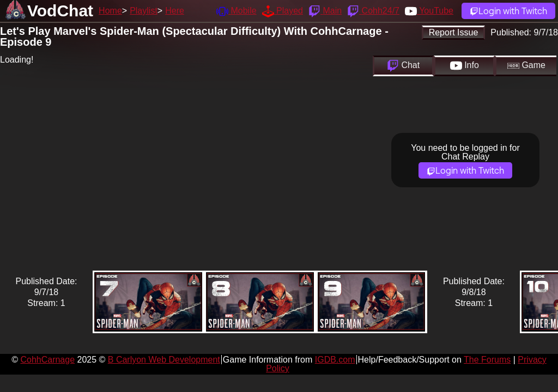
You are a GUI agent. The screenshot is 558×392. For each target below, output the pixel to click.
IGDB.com (335, 360)
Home (110, 11)
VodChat (60, 11)
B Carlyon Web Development (164, 360)
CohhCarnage (47, 360)
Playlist (144, 11)
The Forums (487, 360)
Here (175, 11)
